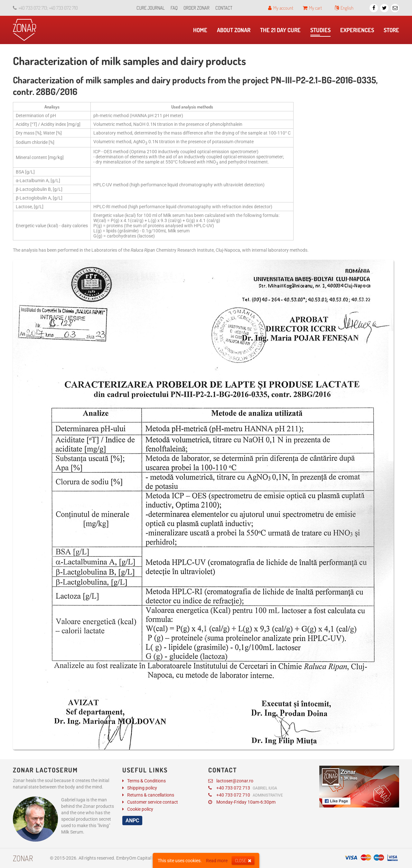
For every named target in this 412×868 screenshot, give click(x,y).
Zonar (23, 858)
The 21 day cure (282, 32)
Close (243, 860)
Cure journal (151, 8)
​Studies (320, 32)
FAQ (174, 8)
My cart (312, 8)
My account (281, 8)
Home (202, 32)
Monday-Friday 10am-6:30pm (242, 802)
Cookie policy (140, 809)
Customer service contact (153, 802)
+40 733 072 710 (246, 795)
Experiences (359, 32)
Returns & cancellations (151, 795)
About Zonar (235, 32)
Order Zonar (197, 8)
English (344, 8)
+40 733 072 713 (243, 788)
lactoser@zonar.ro (231, 781)
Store (393, 32)
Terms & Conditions (146, 781)
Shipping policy (142, 788)
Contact (224, 8)
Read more (217, 861)
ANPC (132, 821)
